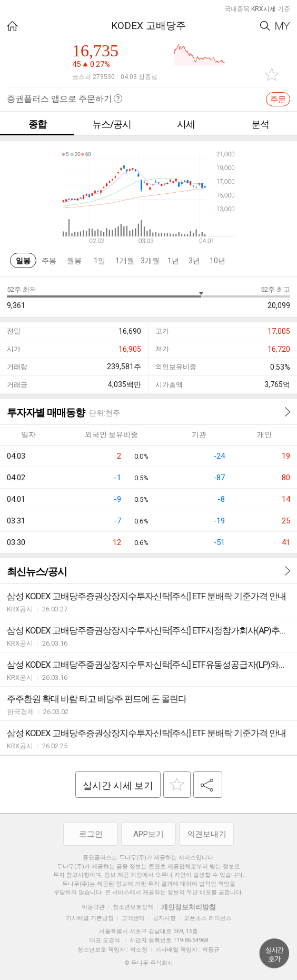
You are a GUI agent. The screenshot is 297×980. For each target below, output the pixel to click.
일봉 (23, 261)
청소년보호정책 (133, 907)
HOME (12, 26)
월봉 (74, 261)
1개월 (125, 261)
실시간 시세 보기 (118, 785)
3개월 (150, 261)
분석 (260, 124)
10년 (217, 261)
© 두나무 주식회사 (149, 963)
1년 (173, 261)
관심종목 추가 (272, 75)
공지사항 (164, 918)
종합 (37, 124)
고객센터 (133, 918)
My (283, 26)
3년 (194, 261)
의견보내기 (207, 834)
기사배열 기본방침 (90, 918)
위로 (274, 954)
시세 (186, 124)
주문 (278, 100)
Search (265, 26)
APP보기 (148, 834)
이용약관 (93, 907)
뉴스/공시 (112, 124)
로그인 (91, 834)
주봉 (49, 261)
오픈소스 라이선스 (208, 918)
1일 (100, 261)
